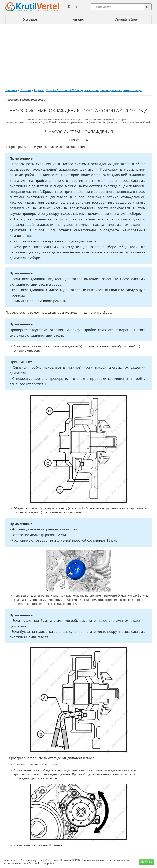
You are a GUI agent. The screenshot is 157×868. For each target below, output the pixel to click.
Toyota (39, 90)
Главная (11, 90)
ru (71, 7)
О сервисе (30, 19)
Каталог (78, 19)
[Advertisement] (78, 54)
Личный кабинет (127, 19)
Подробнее (49, 863)
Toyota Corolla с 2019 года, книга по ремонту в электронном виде (94, 90)
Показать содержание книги (25, 100)
